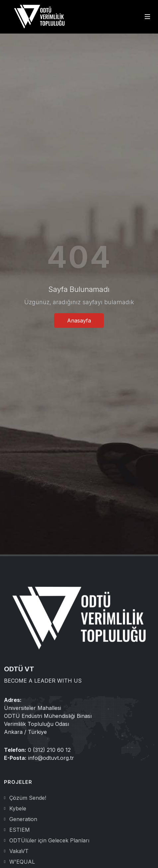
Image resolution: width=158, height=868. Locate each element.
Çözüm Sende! (28, 798)
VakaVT (19, 851)
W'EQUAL (22, 862)
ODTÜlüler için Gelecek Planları (49, 840)
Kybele (18, 808)
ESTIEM (20, 830)
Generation (23, 819)
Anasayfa (79, 321)
